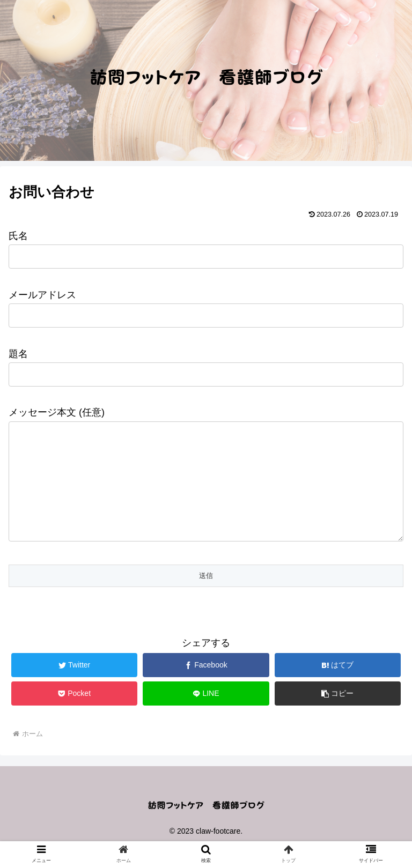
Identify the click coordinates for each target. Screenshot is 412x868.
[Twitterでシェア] (75, 687)
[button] (338, 715)
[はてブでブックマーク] (338, 687)
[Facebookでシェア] (206, 687)
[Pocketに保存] (75, 715)
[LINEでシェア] (206, 715)
